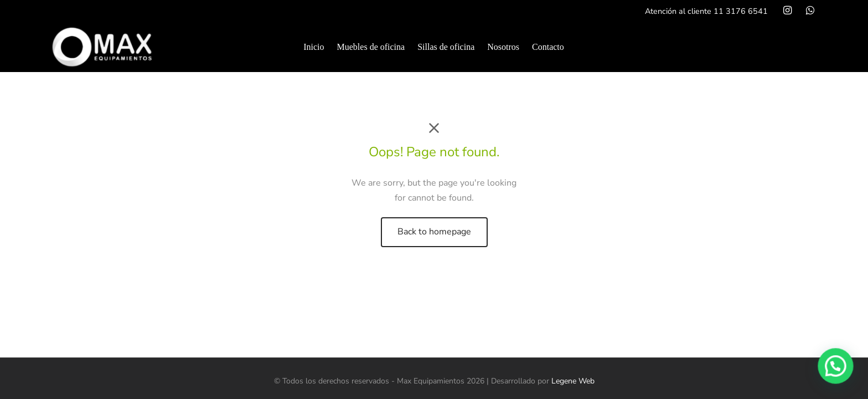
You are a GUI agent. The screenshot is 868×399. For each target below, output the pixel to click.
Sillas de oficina (446, 47)
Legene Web (573, 381)
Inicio (314, 47)
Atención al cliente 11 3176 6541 (706, 11)
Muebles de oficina (371, 47)
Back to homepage (434, 232)
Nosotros (503, 47)
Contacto (548, 47)
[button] (836, 369)
